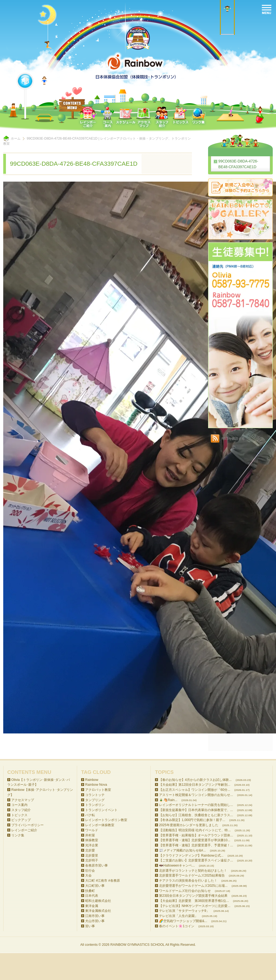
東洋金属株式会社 (98, 911)
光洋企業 (92, 845)
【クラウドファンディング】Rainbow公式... (191, 856)
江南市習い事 (95, 916)
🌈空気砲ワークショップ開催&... (183, 921)
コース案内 (19, 805)
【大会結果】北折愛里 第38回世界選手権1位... (194, 901)
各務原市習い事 (96, 865)
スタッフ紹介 (21, 810)
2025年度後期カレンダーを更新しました (189, 825)
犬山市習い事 (95, 921)
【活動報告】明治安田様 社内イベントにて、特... (195, 830)
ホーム (16, 138)
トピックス (19, 815)
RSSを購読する (233, 439)
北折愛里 (92, 856)
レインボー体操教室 (100, 825)
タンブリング (95, 800)
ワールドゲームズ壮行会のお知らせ (185, 891)
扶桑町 (90, 891)
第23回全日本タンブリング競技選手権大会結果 (193, 896)
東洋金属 (92, 906)
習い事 (90, 926)
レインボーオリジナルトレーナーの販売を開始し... (196, 805)
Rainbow (92, 780)
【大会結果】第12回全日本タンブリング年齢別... (195, 785)
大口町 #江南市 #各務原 (103, 881)
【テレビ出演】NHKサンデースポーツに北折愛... (195, 906)
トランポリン (95, 805)
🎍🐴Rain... (168, 800)
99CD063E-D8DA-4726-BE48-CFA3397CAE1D (238, 164)
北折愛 (90, 850)
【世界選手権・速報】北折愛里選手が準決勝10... (195, 840)
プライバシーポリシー (27, 825)
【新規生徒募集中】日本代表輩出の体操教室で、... (196, 810)
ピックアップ (21, 820)
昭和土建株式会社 (98, 901)
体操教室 (92, 840)
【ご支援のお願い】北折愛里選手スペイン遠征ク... (196, 860)
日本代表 (92, 896)
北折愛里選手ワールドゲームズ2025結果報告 (192, 875)
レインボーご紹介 (24, 830)
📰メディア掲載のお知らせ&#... (182, 850)
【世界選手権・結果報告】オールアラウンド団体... (196, 835)
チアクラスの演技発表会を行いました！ (188, 881)
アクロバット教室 (98, 790)
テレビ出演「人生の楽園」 (178, 916)
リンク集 (18, 835)
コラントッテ (95, 795)
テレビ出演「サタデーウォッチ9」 (184, 911)
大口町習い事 (95, 886)
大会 (88, 875)
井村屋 (90, 835)
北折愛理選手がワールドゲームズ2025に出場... (193, 886)
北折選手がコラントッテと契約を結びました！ (193, 871)
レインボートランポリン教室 (106, 820)
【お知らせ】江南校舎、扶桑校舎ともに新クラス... (196, 815)
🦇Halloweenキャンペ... (177, 865)
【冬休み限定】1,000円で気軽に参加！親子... (192, 820)
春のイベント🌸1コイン (177, 926)
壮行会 (90, 871)
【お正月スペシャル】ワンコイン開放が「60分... (195, 790)
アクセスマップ (23, 800)
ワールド (92, 830)
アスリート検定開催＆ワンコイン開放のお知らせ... (196, 795)
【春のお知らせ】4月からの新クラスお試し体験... (195, 780)
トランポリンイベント (101, 810)
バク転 (90, 815)
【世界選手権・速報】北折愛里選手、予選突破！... (196, 845)
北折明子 (92, 860)
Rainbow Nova (96, 785)
